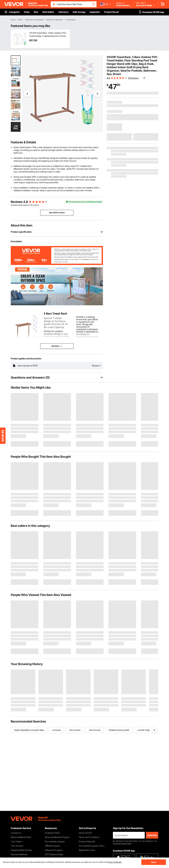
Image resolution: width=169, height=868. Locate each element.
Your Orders (16, 841)
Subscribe (152, 835)
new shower (75, 730)
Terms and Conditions (89, 837)
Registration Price (87, 850)
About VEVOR (85, 833)
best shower (95, 730)
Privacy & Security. (115, 862)
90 (31, 205)
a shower (57, 730)
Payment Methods (19, 854)
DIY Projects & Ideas (54, 854)
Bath (20, 20)
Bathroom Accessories (34, 20)
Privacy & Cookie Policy (122, 843)
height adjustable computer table (29, 730)
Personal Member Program (57, 837)
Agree (154, 862)
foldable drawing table (119, 730)
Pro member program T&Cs (92, 846)
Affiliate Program (53, 846)
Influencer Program (54, 850)
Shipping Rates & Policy (22, 850)
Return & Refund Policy (21, 837)
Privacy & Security (87, 841)
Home (13, 20)
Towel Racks (71, 20)
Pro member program (55, 841)
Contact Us (16, 833)
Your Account (17, 846)
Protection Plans (52, 833)
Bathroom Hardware (55, 20)
